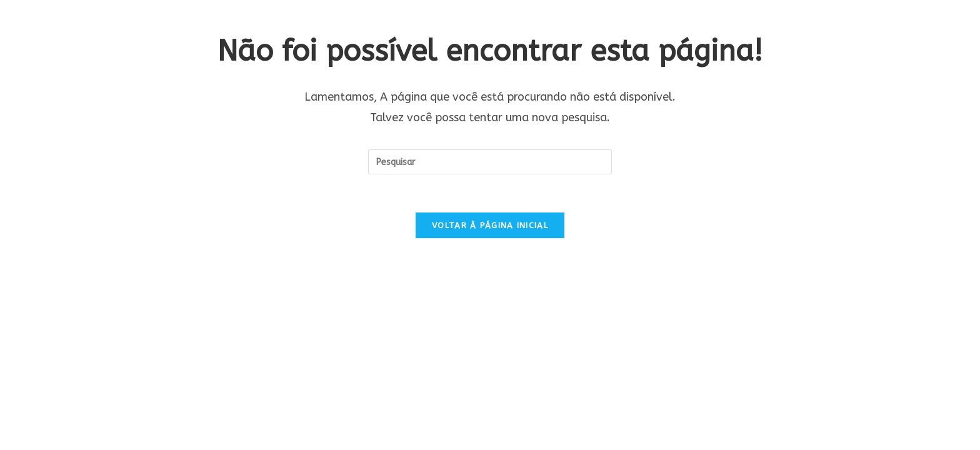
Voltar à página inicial (490, 225)
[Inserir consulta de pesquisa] (490, 162)
